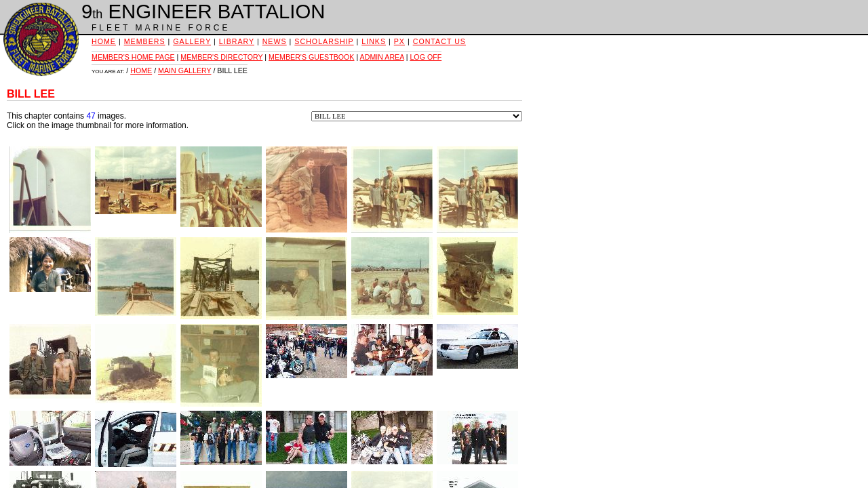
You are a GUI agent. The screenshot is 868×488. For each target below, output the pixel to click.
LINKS (374, 41)
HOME (104, 41)
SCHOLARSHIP (324, 41)
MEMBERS (145, 41)
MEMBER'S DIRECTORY (221, 57)
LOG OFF (426, 57)
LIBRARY (237, 41)
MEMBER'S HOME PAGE (133, 57)
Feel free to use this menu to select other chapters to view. (417, 116)
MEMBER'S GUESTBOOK (311, 57)
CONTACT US (439, 41)
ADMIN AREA (382, 57)
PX (399, 41)
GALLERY (192, 41)
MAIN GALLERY (184, 70)
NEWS (275, 41)
